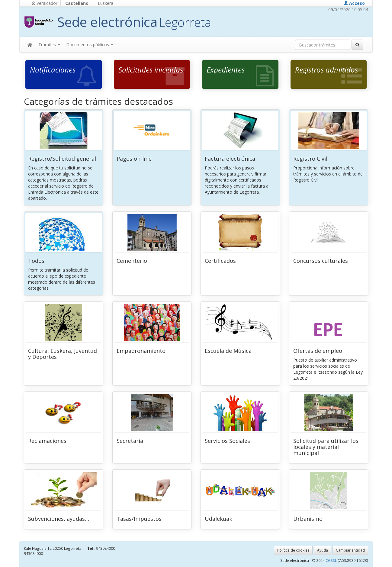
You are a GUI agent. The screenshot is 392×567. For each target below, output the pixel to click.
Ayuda (323, 550)
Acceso (354, 3)
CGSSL (332, 560)
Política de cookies (293, 550)
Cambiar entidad (350, 550)
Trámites (49, 45)
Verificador (45, 3)
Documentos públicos (90, 45)
